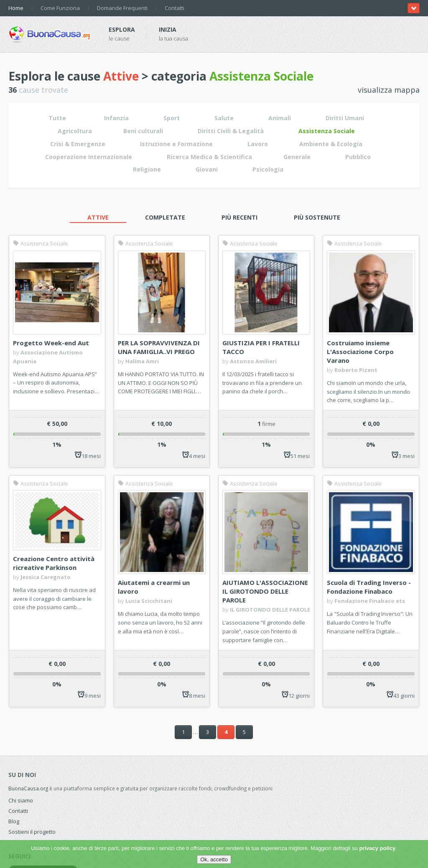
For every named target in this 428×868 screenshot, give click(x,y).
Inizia (168, 29)
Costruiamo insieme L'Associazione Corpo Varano (360, 352)
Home (16, 8)
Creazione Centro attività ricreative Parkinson (54, 563)
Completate (165, 217)
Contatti (175, 8)
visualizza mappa (389, 90)
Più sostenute (317, 217)
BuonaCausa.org (28, 788)
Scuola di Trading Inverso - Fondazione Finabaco (369, 587)
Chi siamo (21, 800)
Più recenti (239, 217)
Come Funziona (60, 8)
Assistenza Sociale (41, 243)
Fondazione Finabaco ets (370, 601)
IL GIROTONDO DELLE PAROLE (270, 610)
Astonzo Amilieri (253, 361)
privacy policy (377, 848)
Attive (98, 217)
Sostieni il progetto (32, 832)
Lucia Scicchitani (149, 601)
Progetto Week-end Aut (51, 343)
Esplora (122, 29)
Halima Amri (142, 361)
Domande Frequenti (122, 8)
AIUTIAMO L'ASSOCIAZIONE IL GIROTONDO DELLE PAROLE (265, 591)
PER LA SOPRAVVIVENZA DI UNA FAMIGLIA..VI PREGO (159, 347)
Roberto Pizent (356, 370)
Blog (14, 821)
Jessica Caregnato (46, 577)
